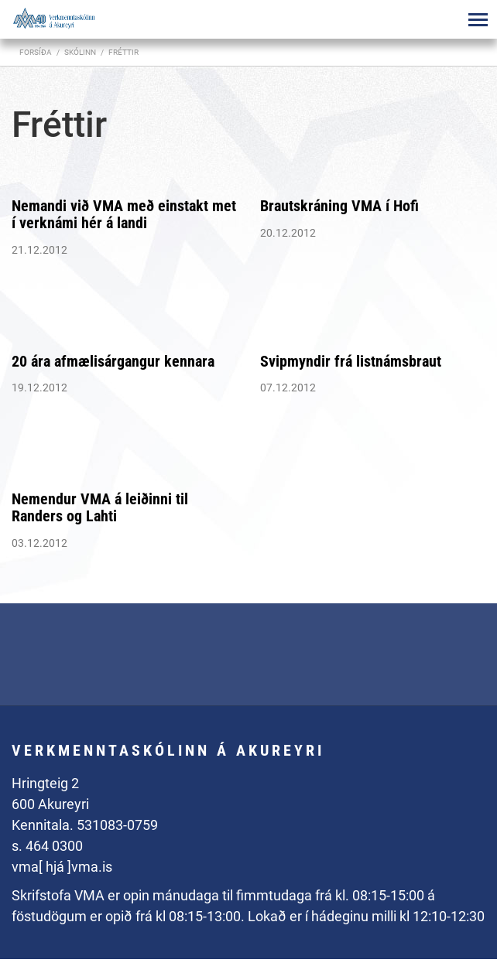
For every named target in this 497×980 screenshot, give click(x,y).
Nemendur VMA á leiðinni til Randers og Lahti (100, 507)
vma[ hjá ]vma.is (62, 867)
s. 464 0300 (47, 846)
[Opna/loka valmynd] (478, 19)
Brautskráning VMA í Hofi (339, 206)
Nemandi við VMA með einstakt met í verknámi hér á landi (124, 214)
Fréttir (123, 52)
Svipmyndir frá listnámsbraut (351, 361)
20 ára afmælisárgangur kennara (113, 361)
